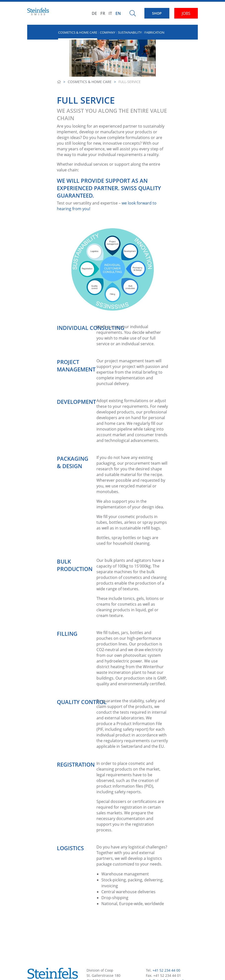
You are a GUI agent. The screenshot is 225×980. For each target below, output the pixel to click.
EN (118, 13)
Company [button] (108, 32)
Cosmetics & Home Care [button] (78, 32)
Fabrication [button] (154, 32)
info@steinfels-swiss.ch (165, 935)
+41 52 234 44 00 (166, 924)
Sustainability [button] (130, 32)
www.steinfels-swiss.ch (165, 940)
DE (94, 13)
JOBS (186, 13)
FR (103, 13)
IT (110, 13)
